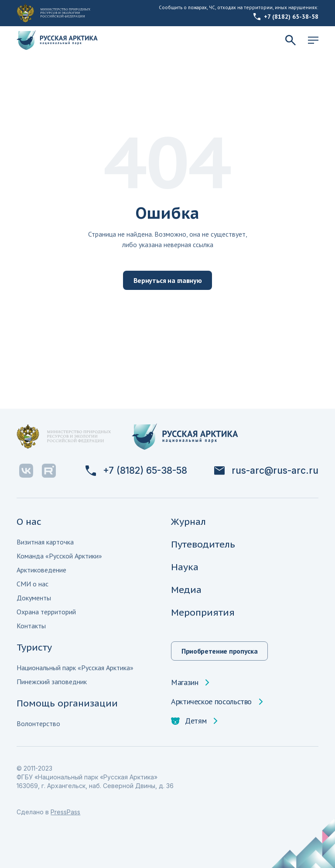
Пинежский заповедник (52, 682)
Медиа (186, 590)
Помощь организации (67, 703)
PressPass (65, 812)
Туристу (34, 647)
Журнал (188, 522)
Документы (34, 598)
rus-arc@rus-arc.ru (266, 471)
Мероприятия (203, 612)
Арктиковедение (41, 570)
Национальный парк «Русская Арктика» (75, 668)
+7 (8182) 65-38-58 (286, 17)
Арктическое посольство (211, 702)
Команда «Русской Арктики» (59, 556)
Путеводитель (203, 544)
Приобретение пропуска (219, 651)
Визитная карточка (45, 542)
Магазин (185, 682)
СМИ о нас (32, 584)
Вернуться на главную (168, 280)
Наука (185, 567)
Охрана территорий (46, 612)
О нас (29, 522)
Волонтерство (38, 723)
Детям (189, 721)
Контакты (31, 626)
